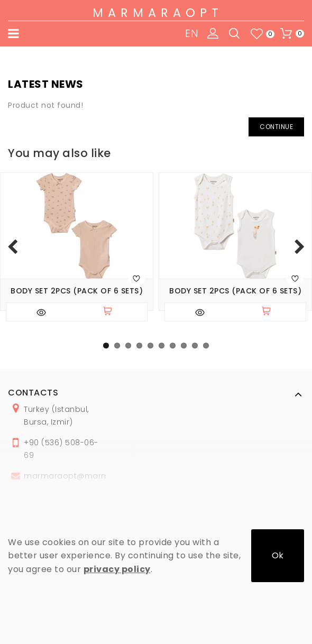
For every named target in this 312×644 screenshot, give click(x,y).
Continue (276, 127)
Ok (278, 555)
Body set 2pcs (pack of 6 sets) (77, 291)
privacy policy (117, 569)
